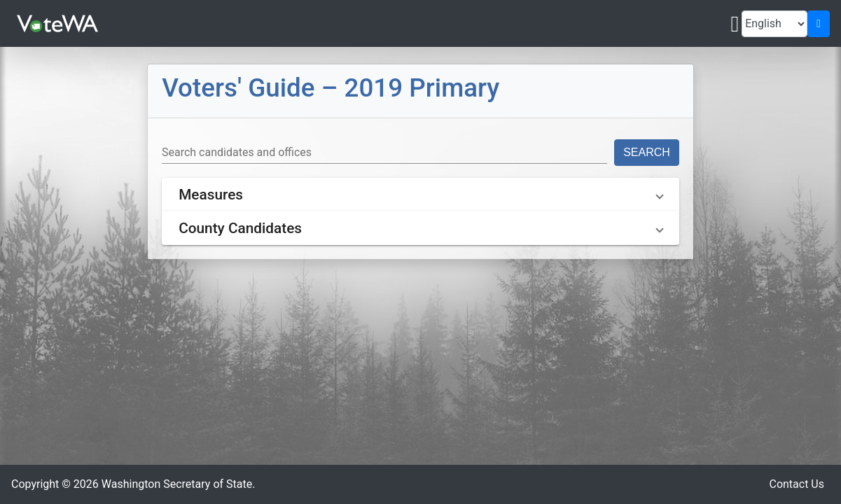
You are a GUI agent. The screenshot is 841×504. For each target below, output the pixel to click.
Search (647, 152)
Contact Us (797, 484)
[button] (420, 195)
